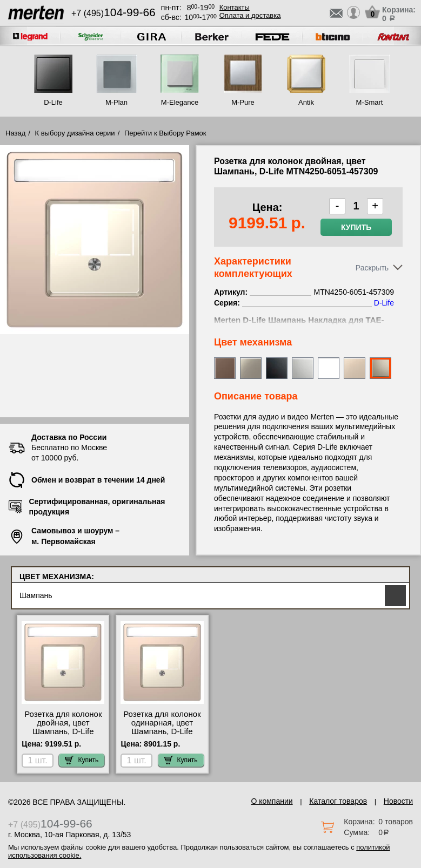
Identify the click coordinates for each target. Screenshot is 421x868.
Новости (398, 801)
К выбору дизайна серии (75, 133)
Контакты (235, 7)
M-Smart (370, 102)
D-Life (53, 102)
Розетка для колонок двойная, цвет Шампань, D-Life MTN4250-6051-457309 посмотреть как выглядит (63, 736)
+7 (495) (113, 13)
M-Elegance (180, 102)
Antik (306, 102)
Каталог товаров (338, 801)
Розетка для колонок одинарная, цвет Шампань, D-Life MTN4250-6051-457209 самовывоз (162, 731)
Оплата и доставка (250, 15)
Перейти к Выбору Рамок (165, 133)
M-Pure (243, 102)
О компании (272, 801)
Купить (356, 227)
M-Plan (116, 102)
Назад (15, 133)
